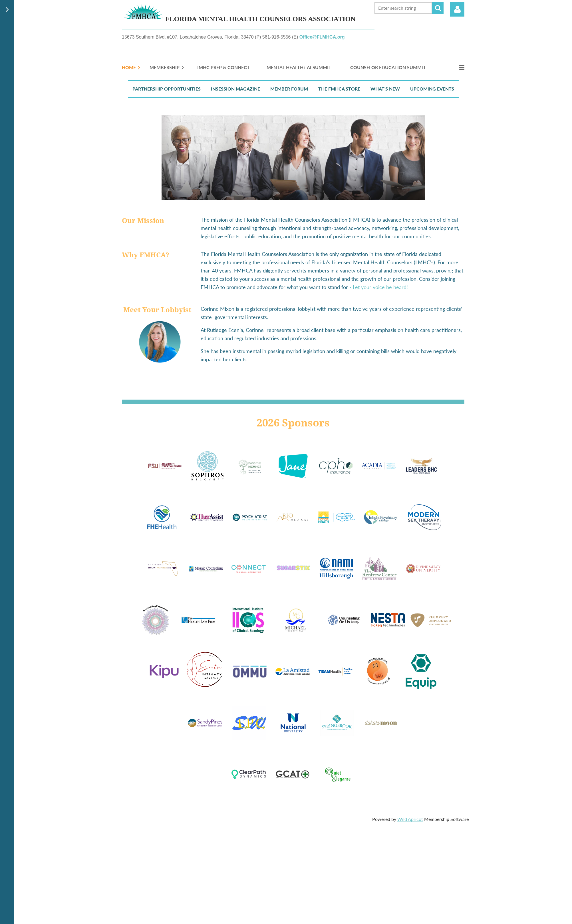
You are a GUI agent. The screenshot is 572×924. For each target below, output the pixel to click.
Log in (457, 9)
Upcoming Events (432, 89)
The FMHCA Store (339, 89)
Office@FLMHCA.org (322, 37)
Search (438, 8)
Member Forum (289, 89)
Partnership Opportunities (167, 89)
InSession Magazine (235, 89)
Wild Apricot (410, 819)
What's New (385, 89)
